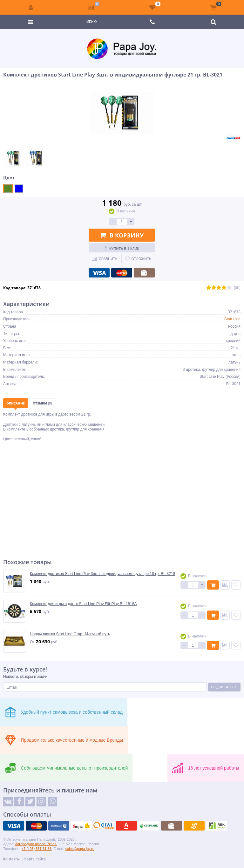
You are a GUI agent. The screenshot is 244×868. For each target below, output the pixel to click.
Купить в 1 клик (122, 248)
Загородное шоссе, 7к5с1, (36, 844)
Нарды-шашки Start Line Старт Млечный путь (70, 634)
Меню (91, 22)
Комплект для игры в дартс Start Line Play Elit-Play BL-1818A (83, 604)
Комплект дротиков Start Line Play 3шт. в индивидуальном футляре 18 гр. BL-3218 (102, 574)
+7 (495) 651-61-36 (37, 849)
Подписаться (224, 687)
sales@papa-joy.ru (80, 849)
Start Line (232, 319)
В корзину (122, 235)
